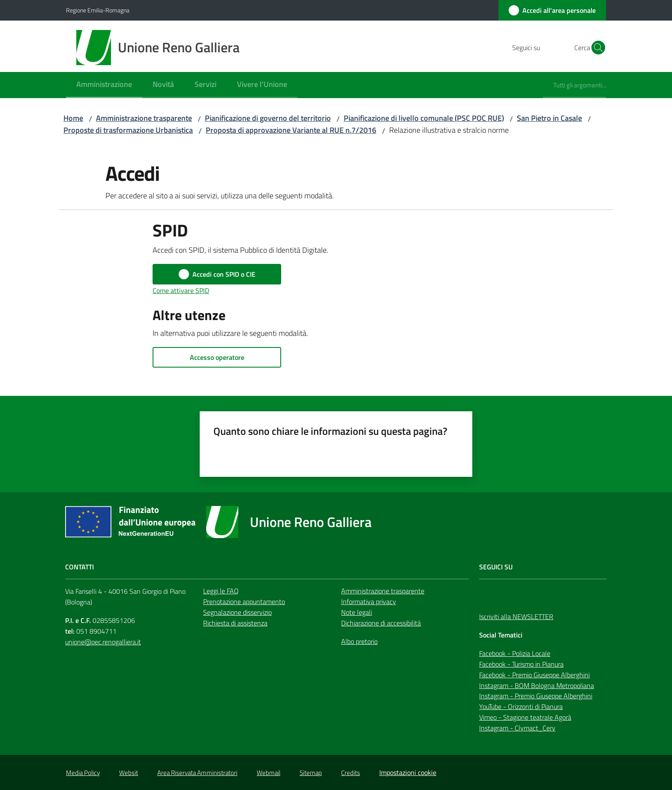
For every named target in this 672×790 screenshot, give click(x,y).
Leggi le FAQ (221, 591)
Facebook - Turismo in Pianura (521, 664)
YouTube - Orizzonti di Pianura (521, 706)
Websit (129, 773)
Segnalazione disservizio (237, 612)
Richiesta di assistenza (235, 623)
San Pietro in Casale (549, 118)
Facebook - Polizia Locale (515, 653)
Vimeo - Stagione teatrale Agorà (525, 717)
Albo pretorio (359, 641)
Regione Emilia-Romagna (98, 10)
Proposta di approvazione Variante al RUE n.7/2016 (291, 130)
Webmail (268, 773)
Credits (351, 773)
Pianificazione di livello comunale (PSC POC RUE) (424, 118)
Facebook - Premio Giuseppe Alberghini (534, 675)
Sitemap (311, 773)
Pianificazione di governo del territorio (268, 118)
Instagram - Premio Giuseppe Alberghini (536, 696)
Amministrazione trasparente (144, 118)
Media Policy (83, 773)
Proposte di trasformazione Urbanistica (128, 130)
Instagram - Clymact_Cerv (517, 728)
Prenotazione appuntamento (244, 601)
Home (73, 118)
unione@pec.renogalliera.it (103, 642)
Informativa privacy (369, 601)
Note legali (357, 612)
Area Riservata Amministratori (197, 773)
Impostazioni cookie (408, 772)
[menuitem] (104, 85)
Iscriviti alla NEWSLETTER (516, 616)
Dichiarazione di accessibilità (381, 623)
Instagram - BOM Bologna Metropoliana (537, 685)
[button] (596, 48)
